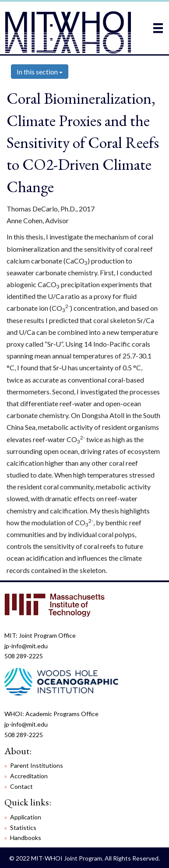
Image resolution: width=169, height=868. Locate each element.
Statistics (23, 828)
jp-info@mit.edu (26, 646)
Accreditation (29, 776)
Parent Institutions (37, 765)
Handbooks (26, 838)
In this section (40, 72)
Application (26, 817)
